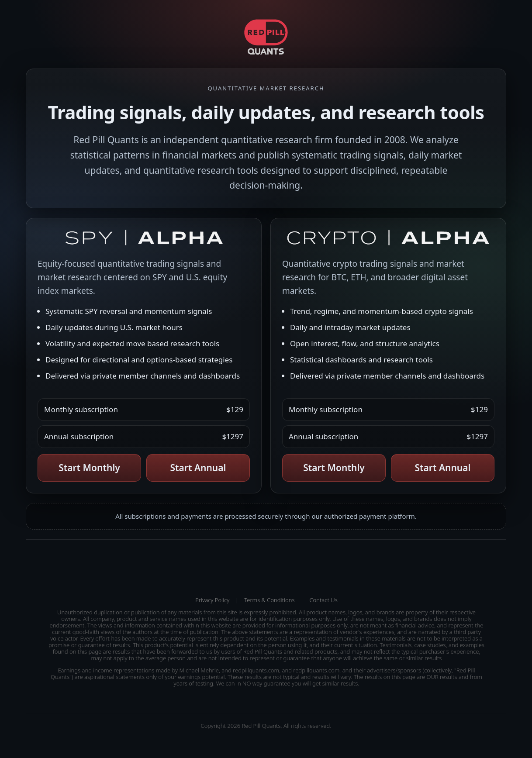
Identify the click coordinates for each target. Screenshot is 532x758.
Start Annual (198, 468)
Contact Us (323, 600)
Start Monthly (89, 468)
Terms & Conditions (269, 600)
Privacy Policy (212, 600)
